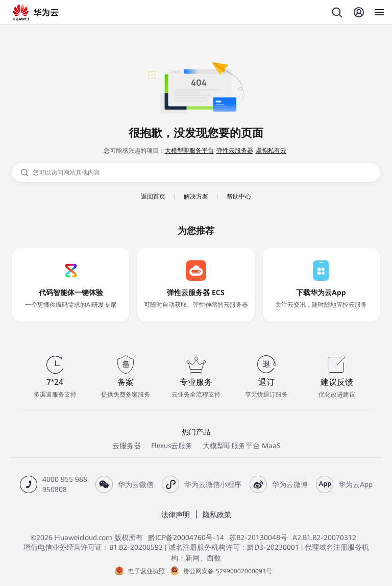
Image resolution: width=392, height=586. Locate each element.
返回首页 (153, 197)
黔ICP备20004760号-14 (186, 538)
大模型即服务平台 (189, 151)
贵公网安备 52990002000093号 (228, 571)
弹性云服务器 (235, 151)
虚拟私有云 (271, 151)
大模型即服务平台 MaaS (241, 446)
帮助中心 (239, 197)
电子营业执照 (146, 571)
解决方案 (196, 197)
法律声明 (176, 515)
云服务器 (127, 446)
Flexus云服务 (172, 446)
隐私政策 (217, 515)
